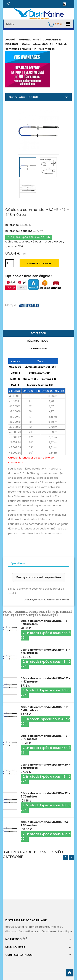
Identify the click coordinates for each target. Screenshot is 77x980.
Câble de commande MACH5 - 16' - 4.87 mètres (45, 680)
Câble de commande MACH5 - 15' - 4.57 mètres (45, 651)
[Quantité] (10, 263)
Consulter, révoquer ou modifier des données (46, 600)
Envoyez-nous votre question (39, 577)
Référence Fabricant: (19, 231)
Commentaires (38, 348)
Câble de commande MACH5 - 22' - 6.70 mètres (46, 795)
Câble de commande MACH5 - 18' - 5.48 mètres (45, 709)
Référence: (12, 225)
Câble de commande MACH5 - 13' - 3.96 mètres (45, 622)
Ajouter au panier (39, 263)
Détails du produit (39, 341)
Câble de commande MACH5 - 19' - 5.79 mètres (45, 737)
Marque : (11, 305)
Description (38, 333)
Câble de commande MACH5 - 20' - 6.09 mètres (46, 766)
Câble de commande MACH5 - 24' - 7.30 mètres (46, 824)
